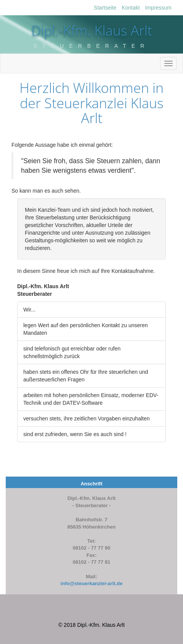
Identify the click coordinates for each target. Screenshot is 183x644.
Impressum (158, 8)
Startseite (105, 8)
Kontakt (130, 8)
